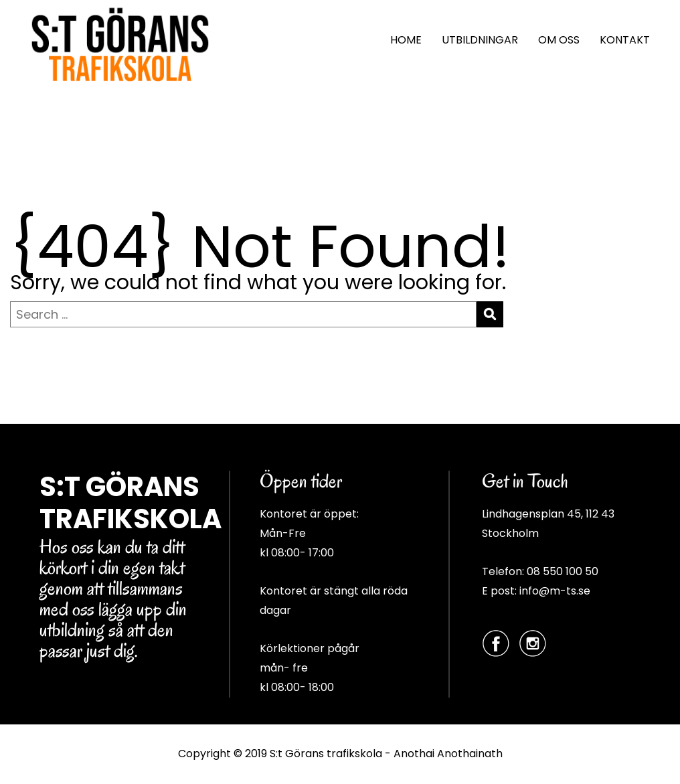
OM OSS (559, 40)
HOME (406, 40)
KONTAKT (625, 40)
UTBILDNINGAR (480, 40)
